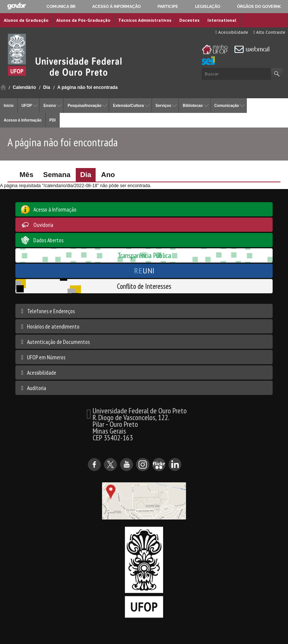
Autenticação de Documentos (58, 342)
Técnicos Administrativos (145, 20)
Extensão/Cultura (128, 106)
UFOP (27, 106)
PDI (53, 120)
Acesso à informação (116, 6)
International (222, 20)
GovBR (16, 6)
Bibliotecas (193, 106)
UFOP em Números (46, 357)
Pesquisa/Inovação (84, 106)
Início (3, 87)
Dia (47, 87)
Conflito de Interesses (144, 286)
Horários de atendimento (53, 326)
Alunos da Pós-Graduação (83, 20)
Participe (168, 6)
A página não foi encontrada (88, 87)
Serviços (163, 106)
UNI (144, 271)
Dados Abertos (48, 240)
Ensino (50, 106)
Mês (26, 175)
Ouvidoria (43, 225)
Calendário (24, 87)
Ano (108, 175)
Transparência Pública (144, 255)
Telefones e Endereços (51, 311)
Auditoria (37, 388)
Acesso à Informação (23, 120)
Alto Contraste (269, 32)
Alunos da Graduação (26, 20)
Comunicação (227, 106)
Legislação (208, 6)
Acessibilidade (232, 32)
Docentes (189, 20)
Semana (57, 175)
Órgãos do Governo (259, 6)
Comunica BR (61, 6)
